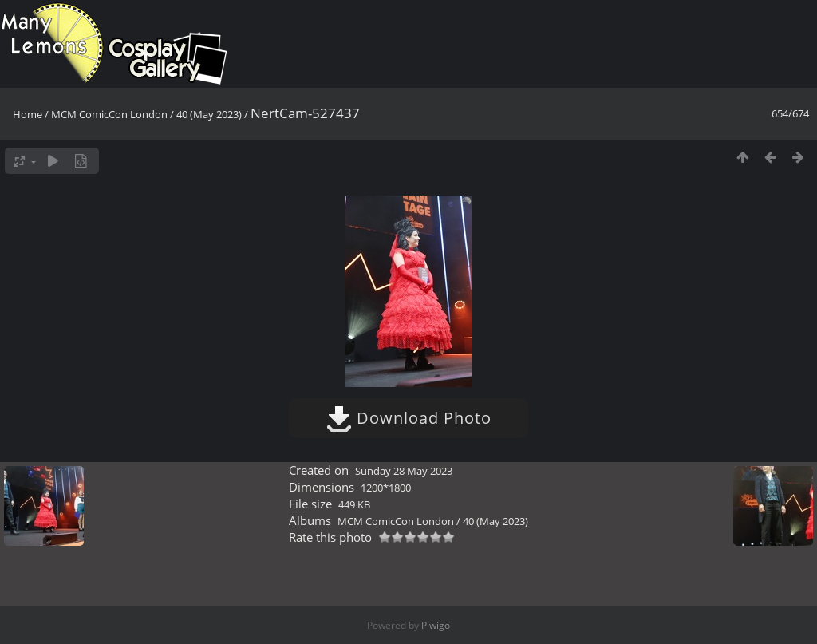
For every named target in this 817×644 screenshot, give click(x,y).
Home (28, 114)
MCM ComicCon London (109, 114)
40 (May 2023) (209, 114)
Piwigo (436, 625)
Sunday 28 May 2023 (404, 471)
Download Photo (409, 418)
